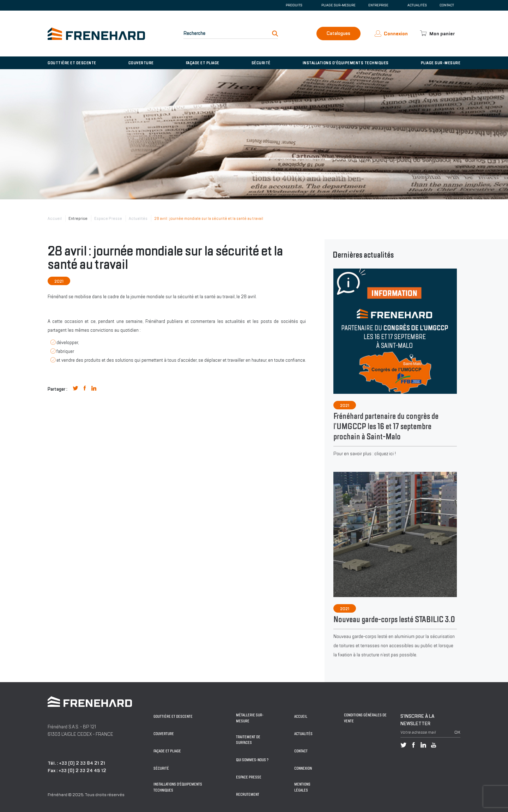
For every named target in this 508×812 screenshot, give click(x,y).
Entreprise (78, 218)
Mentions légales (302, 787)
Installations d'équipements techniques (346, 63)
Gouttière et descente (72, 63)
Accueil (55, 218)
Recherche (194, 33)
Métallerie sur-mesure (250, 718)
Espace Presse (108, 218)
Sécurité (261, 63)
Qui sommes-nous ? (252, 760)
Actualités (417, 5)
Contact (447, 5)
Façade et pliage (203, 63)
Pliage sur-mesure (338, 5)
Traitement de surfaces (248, 740)
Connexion (303, 768)
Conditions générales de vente (365, 718)
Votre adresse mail (418, 732)
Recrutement (248, 795)
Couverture (141, 63)
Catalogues (338, 33)
